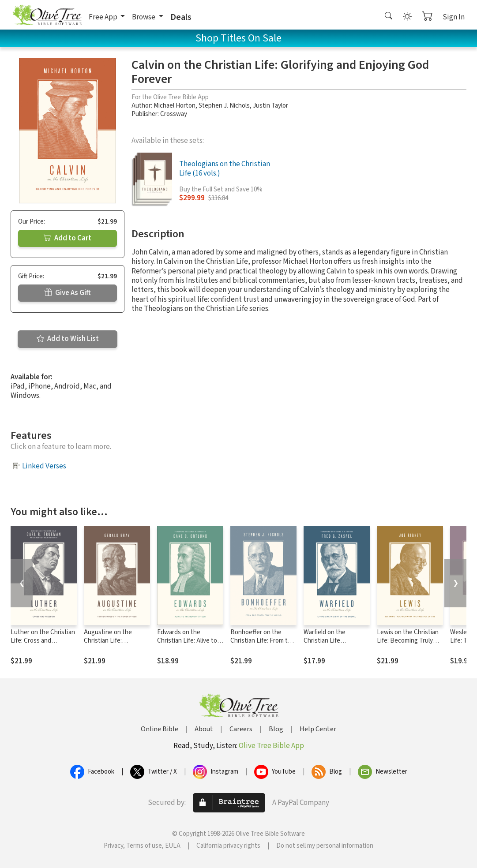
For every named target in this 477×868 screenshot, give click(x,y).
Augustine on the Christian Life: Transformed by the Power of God (111, 645)
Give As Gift (68, 293)
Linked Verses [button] (44, 466)
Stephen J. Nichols (224, 106)
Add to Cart (68, 238)
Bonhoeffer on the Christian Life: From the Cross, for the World (263, 641)
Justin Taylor (270, 106)
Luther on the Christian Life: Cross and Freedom (43, 641)
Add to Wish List (68, 339)
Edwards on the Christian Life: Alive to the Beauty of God (187, 641)
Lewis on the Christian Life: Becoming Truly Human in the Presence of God (409, 645)
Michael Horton (175, 106)
